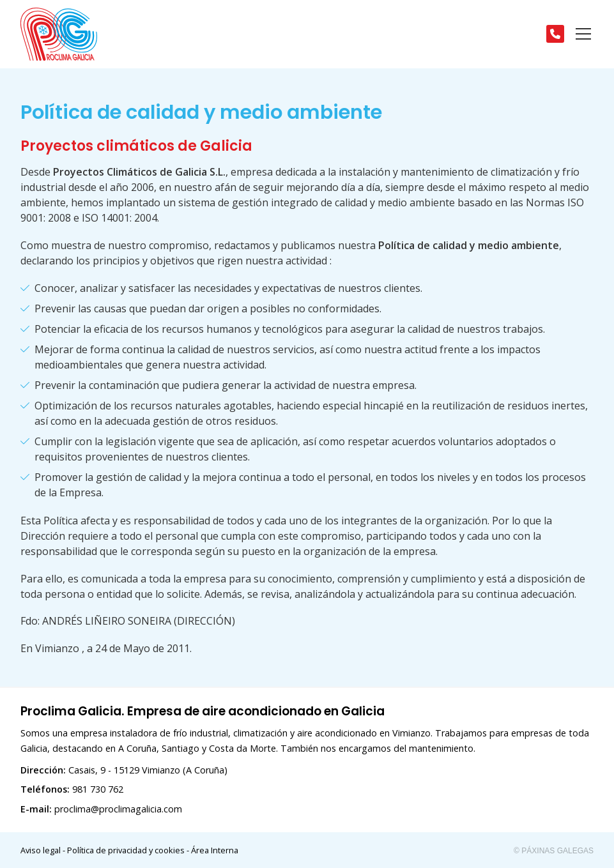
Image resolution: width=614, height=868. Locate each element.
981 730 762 (98, 789)
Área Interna (215, 850)
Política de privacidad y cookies (126, 850)
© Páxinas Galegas (554, 851)
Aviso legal (41, 850)
